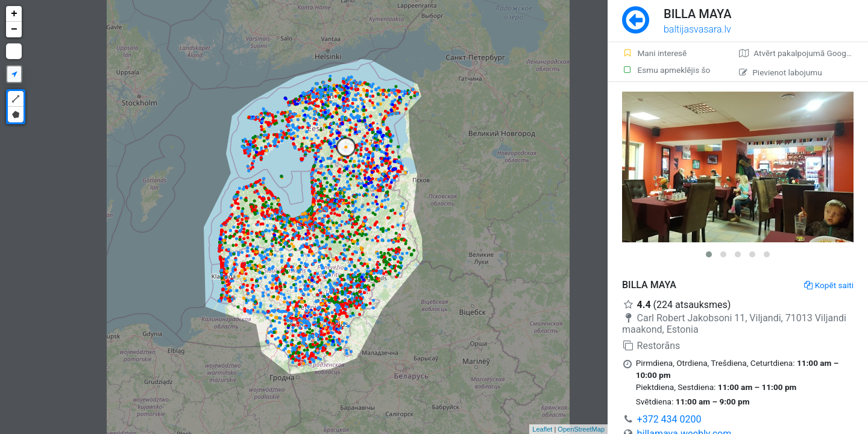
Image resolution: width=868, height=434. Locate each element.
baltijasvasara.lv (697, 29)
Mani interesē (654, 53)
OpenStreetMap (581, 429)
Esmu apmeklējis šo (666, 70)
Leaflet (542, 429)
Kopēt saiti (829, 285)
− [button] (14, 30)
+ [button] (14, 14)
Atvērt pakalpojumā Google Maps (804, 53)
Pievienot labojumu (780, 72)
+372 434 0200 (669, 419)
